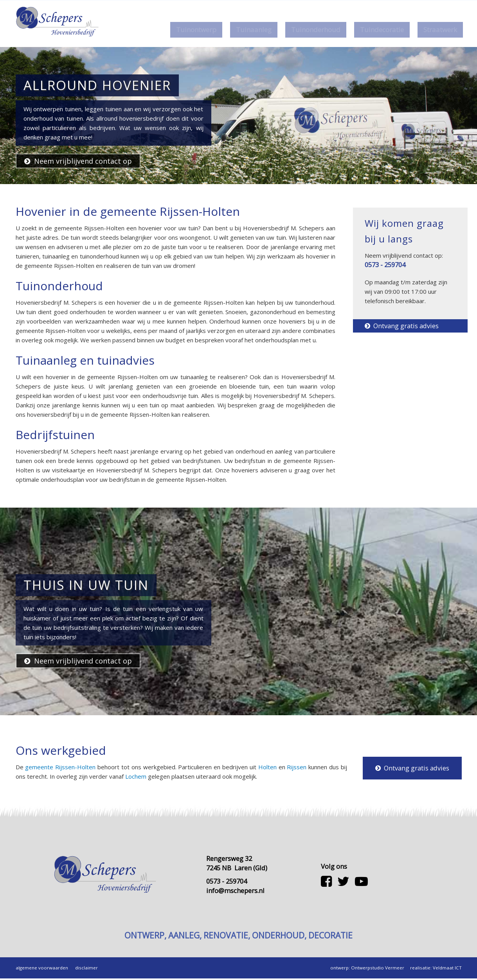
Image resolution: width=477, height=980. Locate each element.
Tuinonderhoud (315, 30)
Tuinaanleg (253, 30)
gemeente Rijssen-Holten (60, 767)
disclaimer (86, 969)
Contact (344, 6)
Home (297, 6)
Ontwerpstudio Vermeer (378, 969)
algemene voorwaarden (42, 969)
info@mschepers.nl (235, 892)
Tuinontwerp (195, 30)
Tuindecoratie (381, 30)
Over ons (320, 6)
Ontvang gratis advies (402, 326)
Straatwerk (439, 30)
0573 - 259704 (391, 6)
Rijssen (297, 767)
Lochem (136, 776)
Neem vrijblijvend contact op (78, 161)
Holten (267, 767)
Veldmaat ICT (447, 969)
